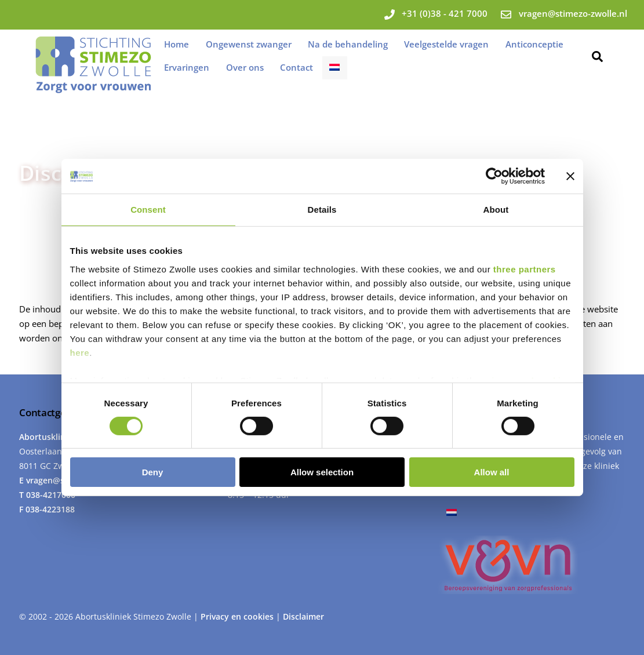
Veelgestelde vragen (446, 44)
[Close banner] (570, 176)
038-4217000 (51, 495)
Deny (153, 472)
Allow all (492, 472)
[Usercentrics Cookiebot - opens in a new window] (494, 176)
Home (177, 44)
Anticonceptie (534, 44)
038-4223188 (50, 509)
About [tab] (496, 210)
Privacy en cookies (238, 616)
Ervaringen (187, 67)
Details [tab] (322, 210)
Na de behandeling (348, 44)
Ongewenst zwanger (249, 44)
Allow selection (322, 472)
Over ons (245, 67)
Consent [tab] (148, 210)
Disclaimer (303, 616)
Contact (296, 67)
